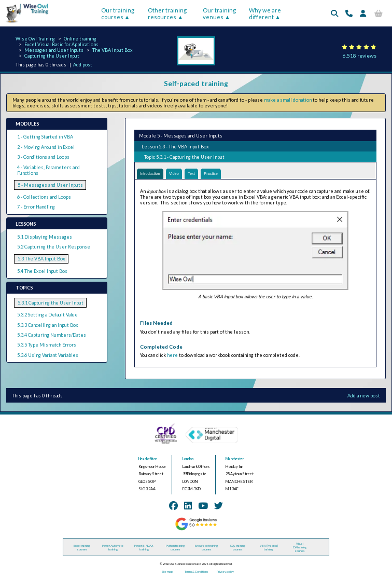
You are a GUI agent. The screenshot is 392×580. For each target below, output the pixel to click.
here (172, 356)
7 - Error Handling (36, 207)
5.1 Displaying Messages (45, 237)
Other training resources (167, 13)
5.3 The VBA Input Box (41, 259)
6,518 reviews (360, 56)
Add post (83, 65)
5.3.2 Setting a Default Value (47, 315)
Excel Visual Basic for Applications (61, 44)
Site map (167, 572)
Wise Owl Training (35, 39)
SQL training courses (238, 548)
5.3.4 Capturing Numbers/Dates (52, 335)
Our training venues (219, 13)
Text (199, 174)
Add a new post (364, 396)
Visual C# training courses (300, 548)
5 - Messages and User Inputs (50, 185)
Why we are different (265, 13)
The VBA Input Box (113, 50)
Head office (148, 460)
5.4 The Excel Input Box (42, 271)
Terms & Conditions (196, 572)
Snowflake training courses (206, 548)
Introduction (152, 174)
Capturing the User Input (52, 56)
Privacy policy (225, 572)
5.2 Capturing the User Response (54, 247)
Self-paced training (196, 84)
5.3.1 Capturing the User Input (51, 303)
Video (180, 174)
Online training (80, 39)
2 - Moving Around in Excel (46, 147)
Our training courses (118, 13)
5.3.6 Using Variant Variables (48, 355)
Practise (221, 174)
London (188, 460)
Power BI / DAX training (144, 548)
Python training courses (175, 548)
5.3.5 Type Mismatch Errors (47, 345)
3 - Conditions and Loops (43, 157)
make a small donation (288, 100)
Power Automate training (113, 548)
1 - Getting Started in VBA (45, 137)
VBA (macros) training (269, 548)
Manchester (235, 460)
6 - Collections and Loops (44, 197)
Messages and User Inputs (54, 50)
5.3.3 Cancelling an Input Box (48, 325)
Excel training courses (82, 548)
